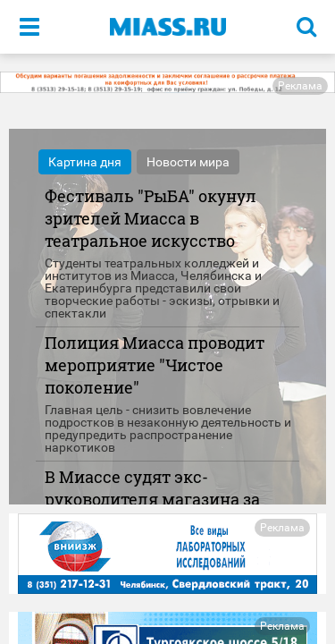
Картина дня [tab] (85, 162)
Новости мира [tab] (188, 162)
